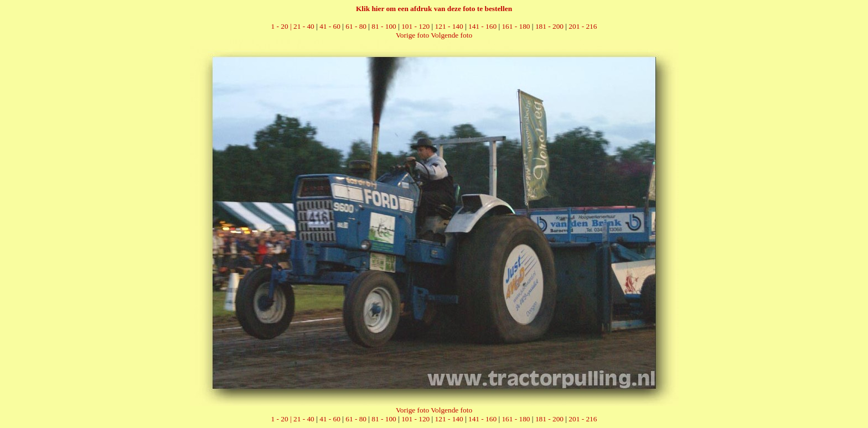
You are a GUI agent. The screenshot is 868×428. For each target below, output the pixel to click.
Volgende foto (451, 35)
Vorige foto (412, 35)
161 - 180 (516, 26)
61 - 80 (356, 26)
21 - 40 (304, 26)
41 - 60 (330, 26)
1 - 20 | (282, 26)
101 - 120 (415, 26)
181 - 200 (549, 26)
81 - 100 (384, 26)
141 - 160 (482, 26)
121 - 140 (449, 26)
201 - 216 (583, 26)
